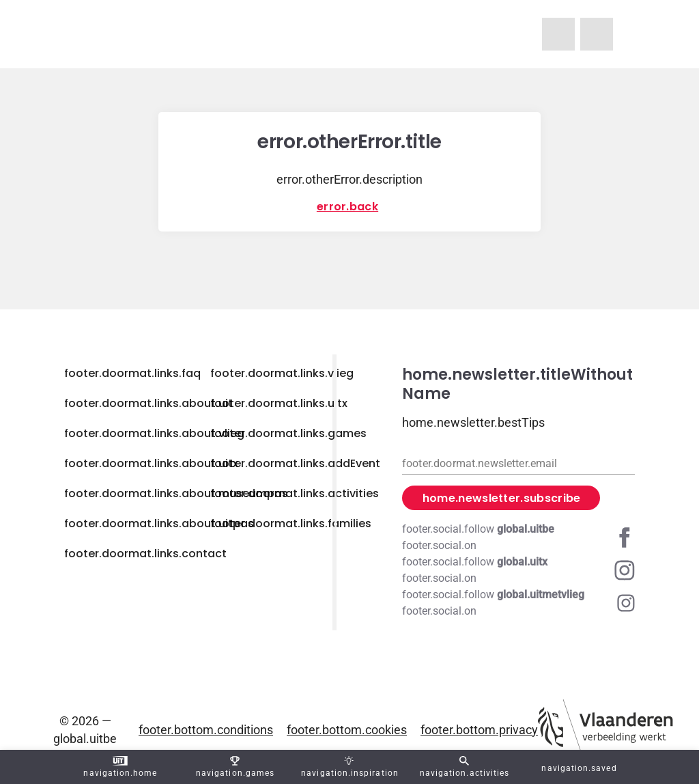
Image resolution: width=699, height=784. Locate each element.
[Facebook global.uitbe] (518, 537)
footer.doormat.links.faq (132, 373)
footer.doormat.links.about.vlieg (154, 433)
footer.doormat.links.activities (295, 493)
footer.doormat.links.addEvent (295, 463)
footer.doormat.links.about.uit (148, 403)
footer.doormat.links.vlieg (282, 373)
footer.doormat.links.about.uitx (151, 463)
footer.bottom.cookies (347, 730)
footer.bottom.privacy (479, 730)
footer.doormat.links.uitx (279, 403)
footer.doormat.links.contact (145, 554)
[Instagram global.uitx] (518, 570)
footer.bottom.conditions (206, 730)
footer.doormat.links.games (288, 433)
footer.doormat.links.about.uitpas (159, 523)
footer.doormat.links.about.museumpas (176, 493)
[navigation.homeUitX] (597, 34)
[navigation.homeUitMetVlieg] (558, 34)
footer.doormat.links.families (291, 523)
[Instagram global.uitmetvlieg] (518, 603)
